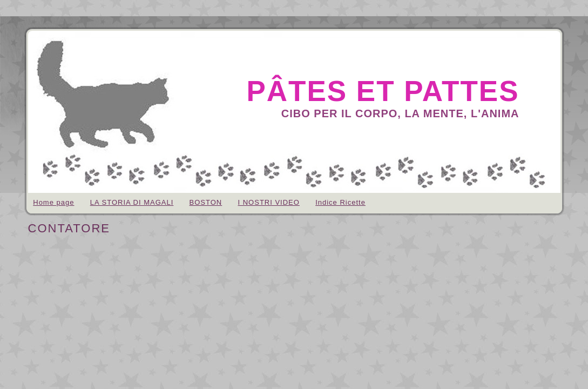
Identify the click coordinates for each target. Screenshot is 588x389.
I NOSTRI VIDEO (268, 202)
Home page (53, 202)
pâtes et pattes (383, 91)
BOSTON (206, 202)
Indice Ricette (340, 202)
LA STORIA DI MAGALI (132, 202)
